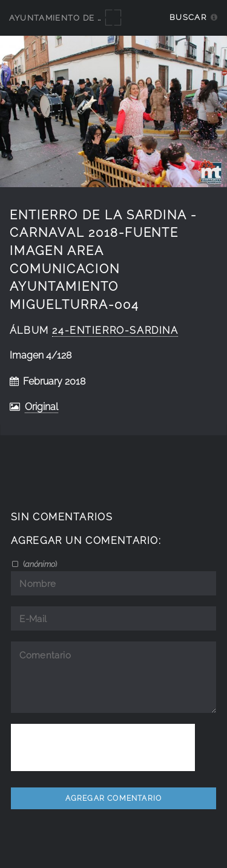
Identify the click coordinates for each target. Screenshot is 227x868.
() (39, 564)
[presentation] (103, 747)
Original (41, 407)
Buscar (188, 17)
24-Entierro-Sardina (115, 330)
